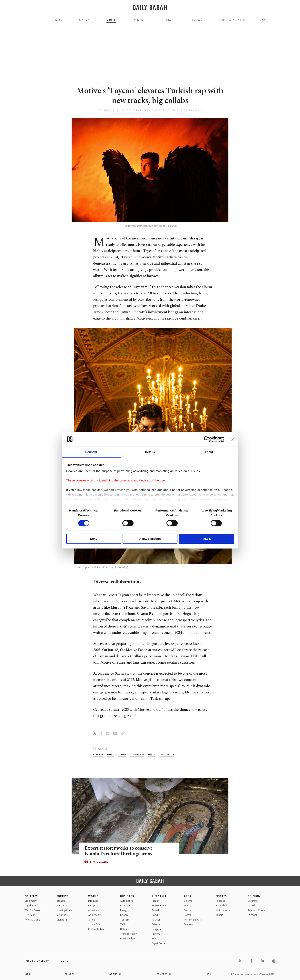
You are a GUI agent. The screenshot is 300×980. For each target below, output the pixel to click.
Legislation (30, 906)
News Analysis (32, 920)
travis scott (167, 754)
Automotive (127, 901)
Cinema (84, 20)
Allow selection (150, 539)
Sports (221, 896)
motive (122, 754)
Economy (125, 906)
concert (98, 754)
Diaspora (62, 920)
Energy (124, 910)
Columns (253, 901)
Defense (125, 929)
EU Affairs (30, 915)
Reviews (197, 20)
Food (155, 915)
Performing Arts (232, 20)
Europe (92, 906)
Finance (124, 915)
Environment (159, 906)
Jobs (27, 974)
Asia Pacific (94, 915)
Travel (155, 910)
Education (62, 906)
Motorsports (223, 910)
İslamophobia (96, 929)
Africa (91, 920)
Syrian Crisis (95, 924)
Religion (156, 929)
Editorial (252, 915)
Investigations (64, 910)
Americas (93, 910)
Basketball (221, 906)
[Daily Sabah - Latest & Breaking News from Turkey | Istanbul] (150, 8)
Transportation (129, 934)
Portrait (167, 20)
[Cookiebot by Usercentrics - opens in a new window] (207, 439)
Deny (94, 539)
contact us (164, 974)
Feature (156, 938)
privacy (70, 974)
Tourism (125, 920)
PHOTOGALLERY (99, 862)
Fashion (156, 920)
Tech (123, 924)
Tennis (219, 915)
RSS (209, 974)
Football (220, 901)
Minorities (62, 915)
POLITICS (31, 896)
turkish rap (137, 754)
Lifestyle (159, 896)
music (111, 754)
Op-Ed (251, 906)
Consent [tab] (91, 452)
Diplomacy (30, 901)
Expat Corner (159, 943)
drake (152, 754)
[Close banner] (233, 439)
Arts (59, 20)
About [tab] (209, 452)
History (156, 934)
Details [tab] (150, 452)
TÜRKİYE (63, 896)
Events (138, 20)
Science (156, 924)
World (93, 896)
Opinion (254, 896)
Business (127, 896)
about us (116, 974)
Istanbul (61, 901)
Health (156, 901)
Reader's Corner (257, 910)
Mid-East (93, 901)
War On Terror (33, 910)
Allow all (206, 539)
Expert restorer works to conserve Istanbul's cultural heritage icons (120, 851)
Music (111, 20)
